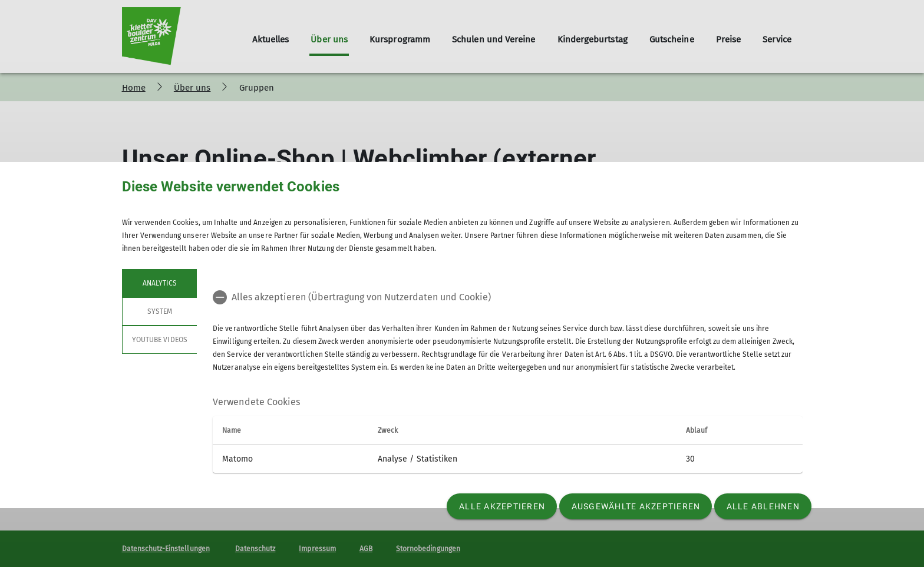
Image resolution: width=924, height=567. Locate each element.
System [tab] (159, 311)
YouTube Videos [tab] (160, 340)
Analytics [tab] (159, 283)
